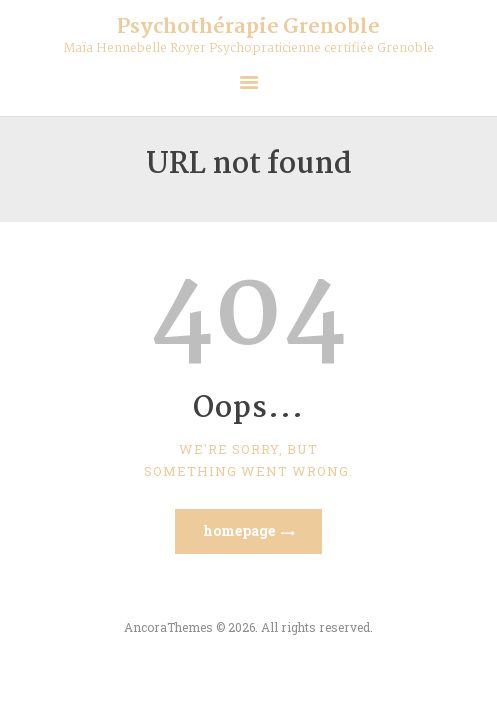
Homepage (239, 530)
